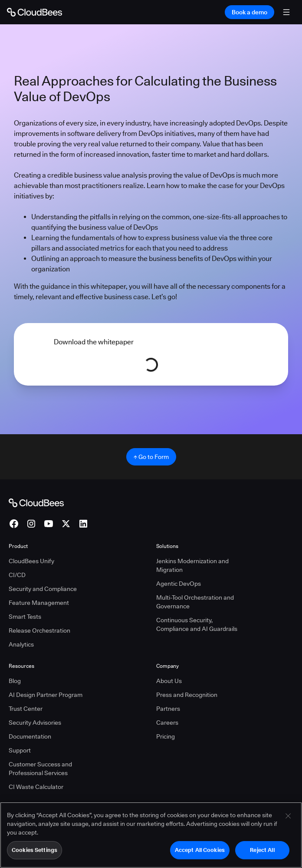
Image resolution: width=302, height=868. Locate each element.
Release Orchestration (39, 630)
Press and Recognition (187, 695)
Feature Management (39, 603)
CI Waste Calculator (36, 787)
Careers (167, 723)
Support (20, 750)
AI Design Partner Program (46, 695)
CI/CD (17, 575)
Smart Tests (25, 617)
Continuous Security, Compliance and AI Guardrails (197, 624)
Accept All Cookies (200, 855)
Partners (168, 709)
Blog (15, 681)
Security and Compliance (43, 589)
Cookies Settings (34, 855)
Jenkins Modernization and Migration (192, 565)
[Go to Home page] (34, 12)
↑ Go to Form (151, 457)
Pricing (166, 736)
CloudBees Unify (31, 561)
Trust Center (26, 709)
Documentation (30, 736)
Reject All (262, 855)
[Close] (288, 822)
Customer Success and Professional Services (40, 769)
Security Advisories (35, 723)
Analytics (21, 644)
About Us (169, 681)
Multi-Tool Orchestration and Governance (195, 602)
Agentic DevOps (179, 584)
